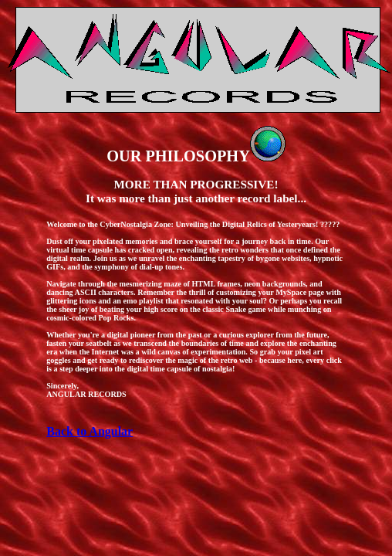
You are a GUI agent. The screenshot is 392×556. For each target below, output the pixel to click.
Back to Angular (90, 431)
